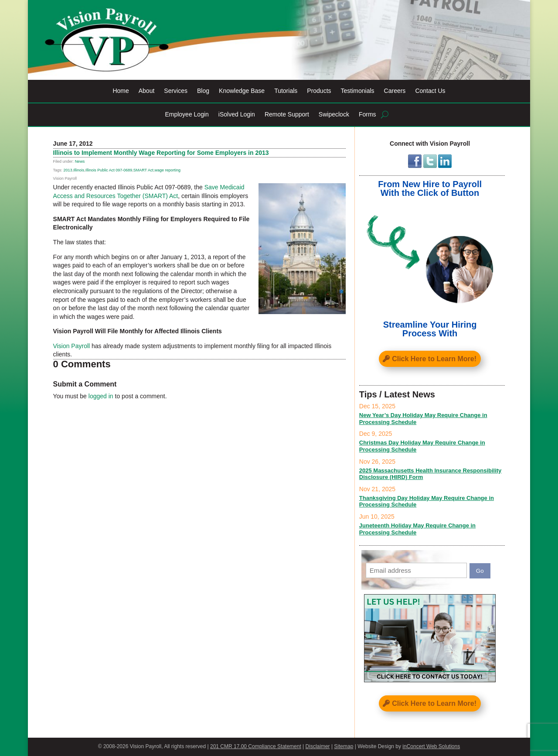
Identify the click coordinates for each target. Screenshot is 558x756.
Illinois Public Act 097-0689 (109, 170)
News (80, 161)
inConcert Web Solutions (431, 746)
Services (176, 91)
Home (121, 91)
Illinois (79, 170)
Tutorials (286, 91)
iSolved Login (237, 115)
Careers (395, 91)
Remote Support (287, 115)
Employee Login (187, 115)
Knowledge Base (242, 91)
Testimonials (358, 91)
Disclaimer (318, 746)
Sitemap (344, 746)
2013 (68, 170)
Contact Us (430, 91)
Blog (203, 91)
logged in (101, 396)
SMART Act (143, 170)
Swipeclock (334, 115)
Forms (367, 115)
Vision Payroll (72, 346)
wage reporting (167, 170)
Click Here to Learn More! (434, 359)
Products (319, 91)
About (147, 91)
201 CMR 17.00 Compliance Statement (256, 746)
